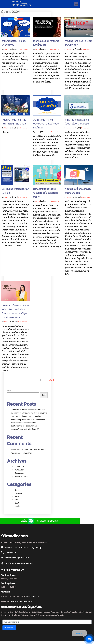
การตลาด (18, 494)
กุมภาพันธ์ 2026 (21, 471)
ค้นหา (9, 391)
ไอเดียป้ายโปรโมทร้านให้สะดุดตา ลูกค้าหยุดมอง (28, 410)
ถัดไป (51, 381)
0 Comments (23, 50)
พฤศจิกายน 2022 (21, 477)
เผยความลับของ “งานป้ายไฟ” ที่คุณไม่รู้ (25, 430)
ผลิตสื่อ (18, 497)
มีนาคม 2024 (20, 474)
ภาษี (16, 500)
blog (17, 491)
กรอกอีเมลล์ (9, 630)
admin (6, 50)
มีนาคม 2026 (20, 467)
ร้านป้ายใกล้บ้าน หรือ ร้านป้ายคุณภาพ (24, 427)
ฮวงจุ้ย (17, 507)
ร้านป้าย (18, 504)
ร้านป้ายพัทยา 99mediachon (22, 604)
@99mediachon (33, 599)
